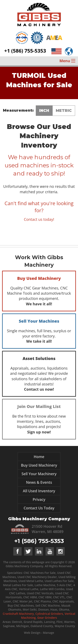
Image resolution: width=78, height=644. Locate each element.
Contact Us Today (39, 508)
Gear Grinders (47, 618)
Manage (48, 633)
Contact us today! (39, 219)
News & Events (39, 482)
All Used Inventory (39, 491)
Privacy (39, 499)
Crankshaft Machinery (18, 614)
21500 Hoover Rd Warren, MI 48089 (48, 529)
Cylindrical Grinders (49, 614)
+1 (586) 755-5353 (25, 51)
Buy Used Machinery (39, 465)
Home (39, 457)
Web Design (32, 633)
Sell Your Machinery (39, 474)
